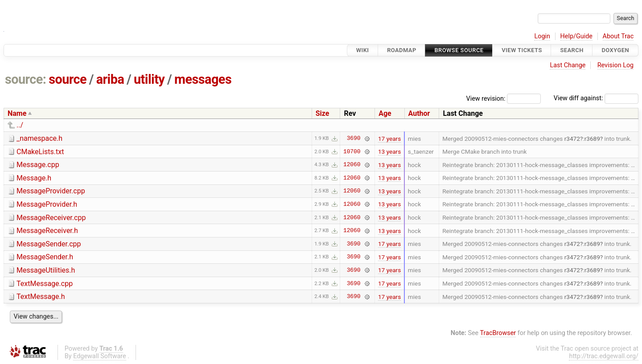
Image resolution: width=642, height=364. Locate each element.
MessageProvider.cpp (51, 191)
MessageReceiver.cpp (51, 218)
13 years (389, 151)
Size (323, 113)
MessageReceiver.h (47, 231)
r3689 (592, 139)
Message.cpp (38, 165)
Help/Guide (576, 36)
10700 (352, 151)
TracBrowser (498, 333)
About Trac (618, 36)
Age (385, 113)
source (68, 79)
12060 (352, 165)
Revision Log (616, 65)
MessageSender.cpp (49, 244)
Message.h (34, 178)
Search (572, 50)
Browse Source (459, 50)
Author (419, 113)
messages (203, 79)
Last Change (568, 65)
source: (26, 79)
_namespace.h (39, 138)
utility (149, 79)
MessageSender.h (45, 257)
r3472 (572, 139)
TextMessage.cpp (45, 284)
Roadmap (402, 50)
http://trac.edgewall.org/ (604, 356)
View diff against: (596, 98)
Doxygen (615, 50)
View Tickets (522, 50)
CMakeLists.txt (40, 152)
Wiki (363, 50)
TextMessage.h (41, 297)
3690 (354, 139)
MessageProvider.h (47, 204)
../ (20, 125)
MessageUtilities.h (46, 270)
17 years (389, 139)
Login (542, 36)
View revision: (486, 98)
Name (17, 113)
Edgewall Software (100, 356)
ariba (110, 79)
